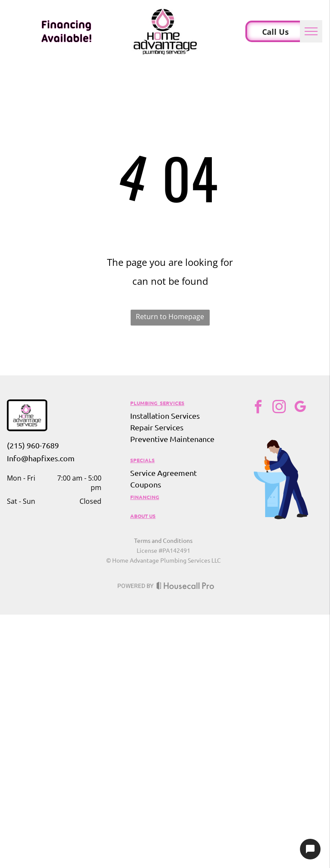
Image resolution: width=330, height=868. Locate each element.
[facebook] (258, 408)
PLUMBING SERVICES (157, 403)
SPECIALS (142, 460)
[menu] (311, 31)
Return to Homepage (170, 317)
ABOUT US (143, 516)
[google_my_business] (300, 408)
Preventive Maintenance (172, 439)
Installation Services (165, 416)
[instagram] (279, 408)
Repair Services (157, 427)
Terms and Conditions (163, 540)
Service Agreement (163, 473)
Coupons (146, 484)
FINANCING (145, 497)
